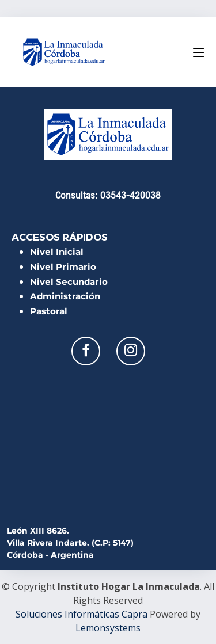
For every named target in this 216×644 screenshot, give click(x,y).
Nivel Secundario (69, 282)
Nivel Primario (63, 267)
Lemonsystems (108, 628)
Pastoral (49, 311)
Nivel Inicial (57, 252)
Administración (65, 296)
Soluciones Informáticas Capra (82, 614)
